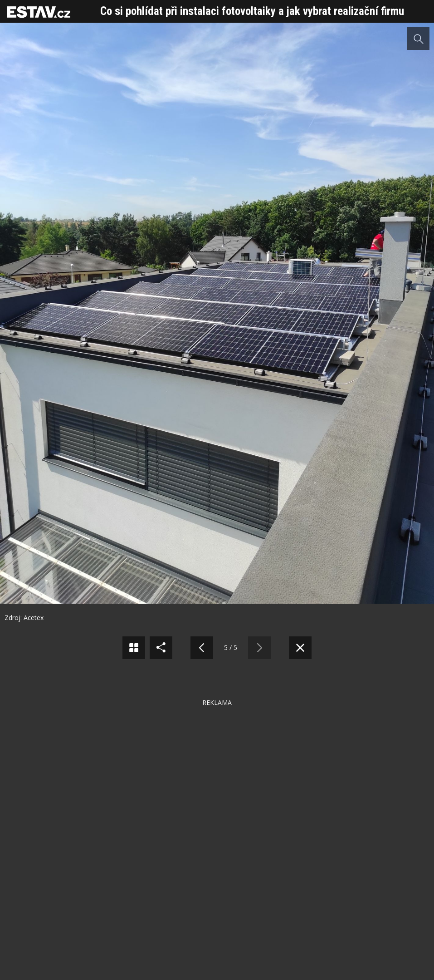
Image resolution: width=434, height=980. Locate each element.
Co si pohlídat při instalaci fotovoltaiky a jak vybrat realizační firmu (252, 11)
